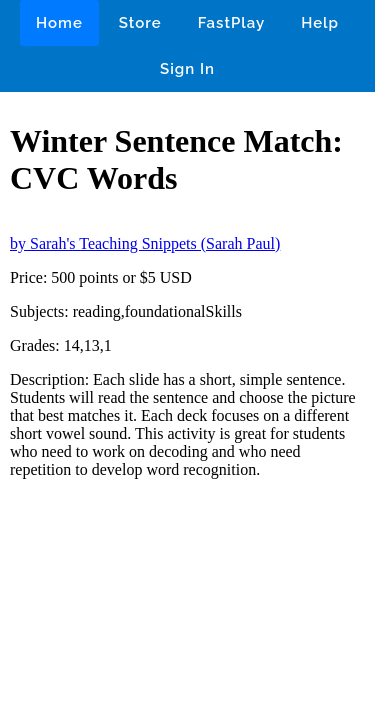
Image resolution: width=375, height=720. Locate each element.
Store (140, 23)
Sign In (187, 69)
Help (320, 23)
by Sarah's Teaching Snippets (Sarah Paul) (145, 243)
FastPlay (232, 23)
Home (59, 23)
